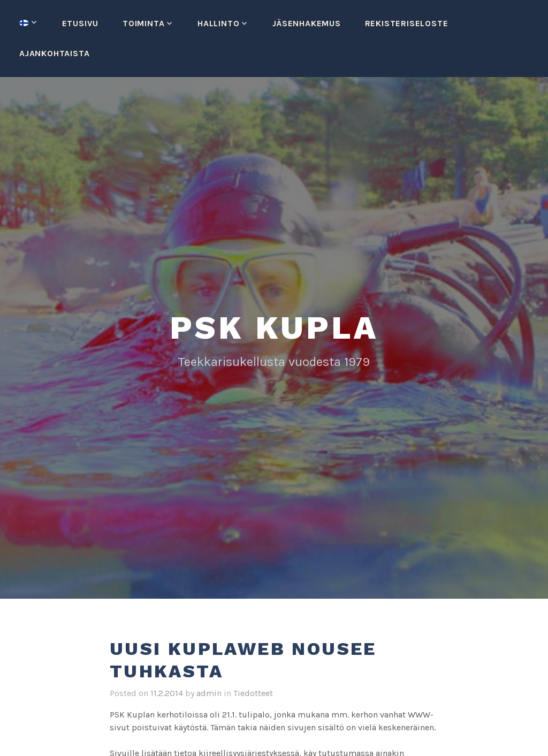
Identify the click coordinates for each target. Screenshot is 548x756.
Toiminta (143, 23)
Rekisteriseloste (407, 23)
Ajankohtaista (54, 53)
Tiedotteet (253, 693)
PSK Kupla (274, 328)
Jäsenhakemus (307, 23)
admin (209, 693)
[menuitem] (29, 23)
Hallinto (218, 23)
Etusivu (81, 23)
